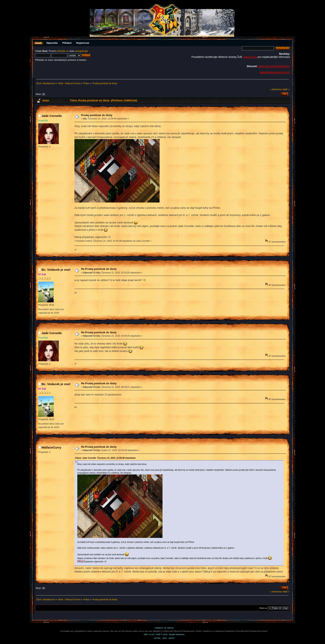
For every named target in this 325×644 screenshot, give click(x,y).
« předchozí (276, 89)
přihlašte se (63, 51)
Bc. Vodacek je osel (56, 270)
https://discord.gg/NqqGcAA (274, 66)
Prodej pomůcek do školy (97, 115)
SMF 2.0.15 (149, 634)
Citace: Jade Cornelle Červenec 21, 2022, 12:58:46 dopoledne (105, 458)
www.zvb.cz (250, 57)
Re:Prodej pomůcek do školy (99, 269)
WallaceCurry (51, 447)
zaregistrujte (81, 51)
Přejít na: (263, 608)
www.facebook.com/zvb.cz (275, 72)
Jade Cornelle (52, 116)
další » (286, 89)
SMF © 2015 (162, 634)
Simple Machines (177, 634)
